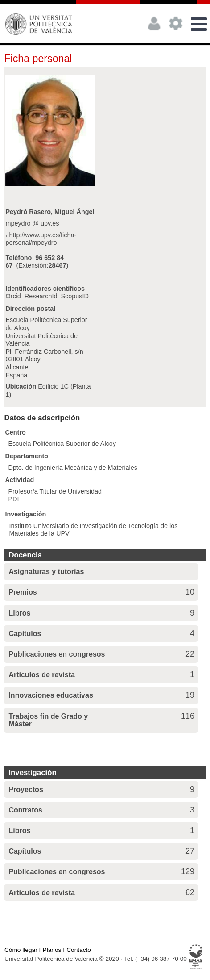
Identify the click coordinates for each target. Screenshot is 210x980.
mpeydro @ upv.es (32, 223)
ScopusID (74, 296)
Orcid (13, 296)
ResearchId (41, 296)
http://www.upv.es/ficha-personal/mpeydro (41, 239)
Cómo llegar (21, 950)
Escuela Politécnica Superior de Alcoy (62, 444)
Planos (52, 950)
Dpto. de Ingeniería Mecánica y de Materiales (73, 468)
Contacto (79, 950)
